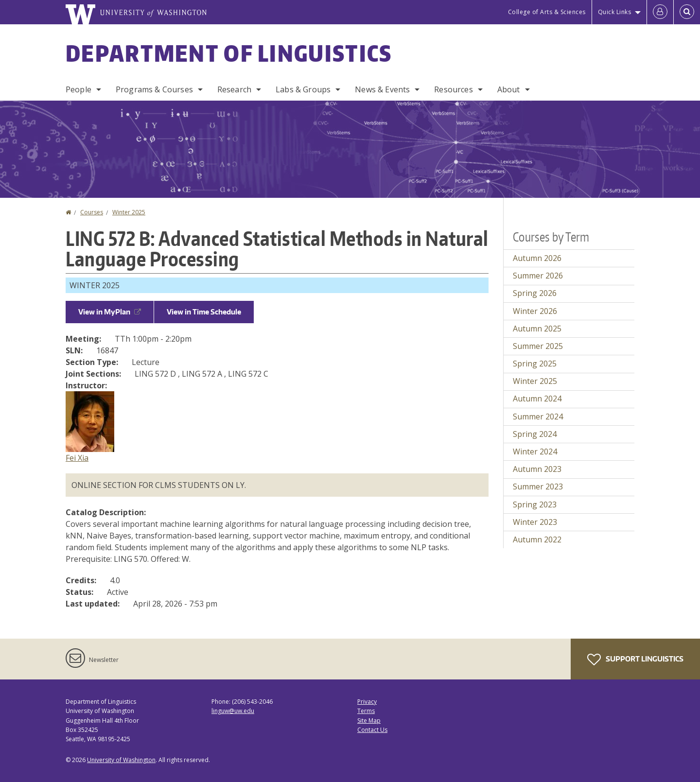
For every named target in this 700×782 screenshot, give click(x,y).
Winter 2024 (535, 452)
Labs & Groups (303, 89)
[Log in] (660, 12)
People (79, 89)
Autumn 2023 (537, 469)
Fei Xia (77, 458)
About (509, 89)
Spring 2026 (535, 293)
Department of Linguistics (229, 53)
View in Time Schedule (204, 312)
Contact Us (372, 730)
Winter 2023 (535, 522)
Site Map (369, 721)
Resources (453, 89)
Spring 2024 (535, 434)
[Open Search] (687, 12)
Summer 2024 (538, 417)
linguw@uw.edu (233, 711)
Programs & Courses (154, 89)
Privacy (367, 702)
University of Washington (121, 760)
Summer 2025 (538, 346)
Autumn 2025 (537, 329)
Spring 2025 (535, 364)
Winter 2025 (129, 212)
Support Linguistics (635, 660)
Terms (366, 711)
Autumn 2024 (537, 399)
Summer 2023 (538, 487)
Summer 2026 (538, 276)
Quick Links (615, 12)
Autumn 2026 (537, 258)
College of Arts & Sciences (547, 12)
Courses (92, 212)
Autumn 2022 (537, 539)
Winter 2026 (535, 311)
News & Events (382, 89)
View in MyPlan (110, 312)
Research (234, 89)
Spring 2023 (535, 504)
